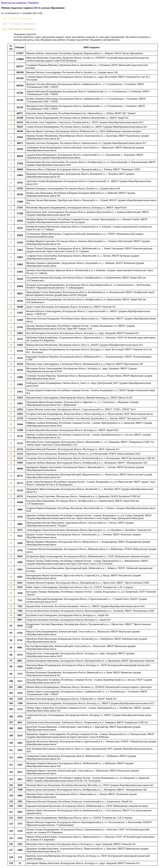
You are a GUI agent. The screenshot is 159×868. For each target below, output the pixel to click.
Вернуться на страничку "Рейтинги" (20, 3)
